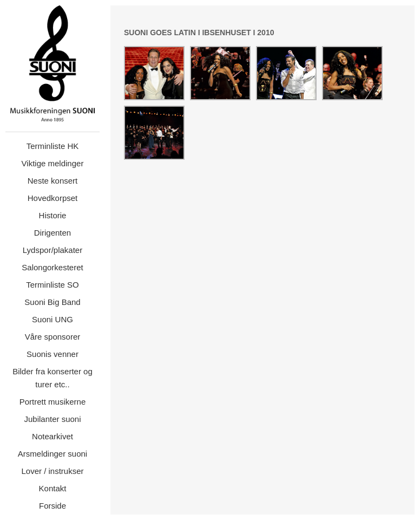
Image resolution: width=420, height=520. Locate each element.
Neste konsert (53, 181)
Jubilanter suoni (52, 419)
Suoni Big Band (52, 302)
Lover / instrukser (52, 471)
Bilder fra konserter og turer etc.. (52, 378)
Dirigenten (52, 233)
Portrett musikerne (53, 402)
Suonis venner (52, 354)
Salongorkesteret (52, 267)
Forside (52, 506)
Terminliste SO (52, 285)
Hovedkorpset (53, 198)
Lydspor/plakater (52, 250)
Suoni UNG (52, 319)
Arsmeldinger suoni (52, 454)
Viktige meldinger (53, 163)
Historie (53, 215)
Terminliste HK (53, 146)
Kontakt (53, 488)
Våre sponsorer (53, 337)
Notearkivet (52, 436)
